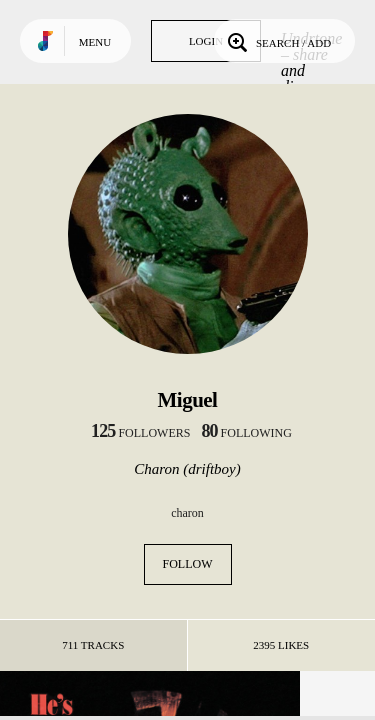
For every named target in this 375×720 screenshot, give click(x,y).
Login (206, 41)
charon (187, 513)
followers (140, 433)
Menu (95, 42)
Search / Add (277, 41)
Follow (188, 564)
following (246, 433)
